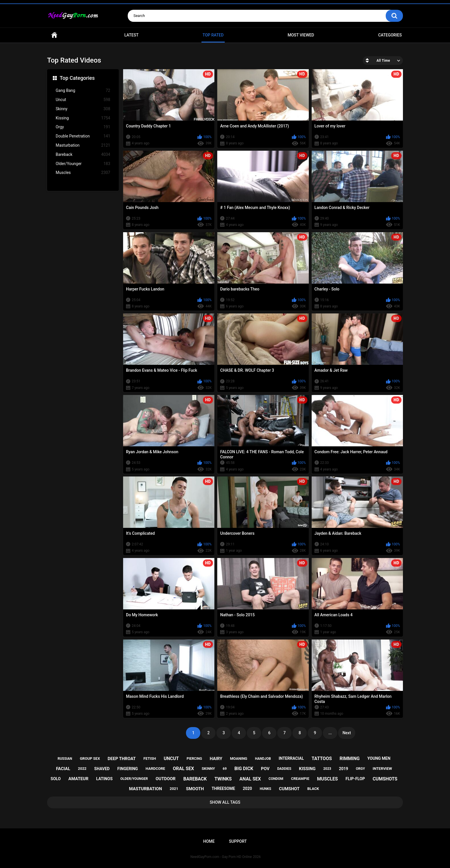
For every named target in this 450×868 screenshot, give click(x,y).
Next (347, 733)
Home (54, 35)
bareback (195, 779)
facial (63, 769)
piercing (194, 759)
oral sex (183, 769)
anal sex (250, 779)
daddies (284, 769)
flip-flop (355, 779)
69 (225, 769)
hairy (216, 759)
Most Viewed (301, 35)
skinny (208, 769)
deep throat (122, 759)
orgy (360, 769)
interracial (291, 758)
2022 (82, 769)
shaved (102, 769)
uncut (171, 758)
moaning (238, 758)
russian (65, 759)
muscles (327, 779)
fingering (128, 769)
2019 (344, 769)
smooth (195, 789)
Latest (131, 35)
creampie (300, 779)
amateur (78, 779)
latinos (104, 779)
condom (276, 779)
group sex (90, 758)
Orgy (83, 127)
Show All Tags (225, 802)
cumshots (385, 779)
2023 (327, 769)
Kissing (83, 118)
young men (379, 758)
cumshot (289, 789)
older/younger (134, 779)
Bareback (83, 155)
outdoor (166, 779)
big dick (244, 769)
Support (238, 841)
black (313, 789)
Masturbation (83, 145)
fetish (150, 758)
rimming (350, 758)
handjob (263, 759)
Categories (390, 35)
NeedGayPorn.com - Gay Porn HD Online (221, 857)
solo (56, 779)
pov (265, 769)
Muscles (83, 173)
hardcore (155, 769)
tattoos (322, 758)
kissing (307, 769)
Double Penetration (83, 136)
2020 (247, 788)
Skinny (83, 109)
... (330, 733)
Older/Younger (83, 164)
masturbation (145, 789)
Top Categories (77, 78)
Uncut (83, 100)
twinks (223, 779)
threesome (223, 788)
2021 (174, 789)
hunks (265, 789)
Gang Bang (83, 91)
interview (382, 769)
